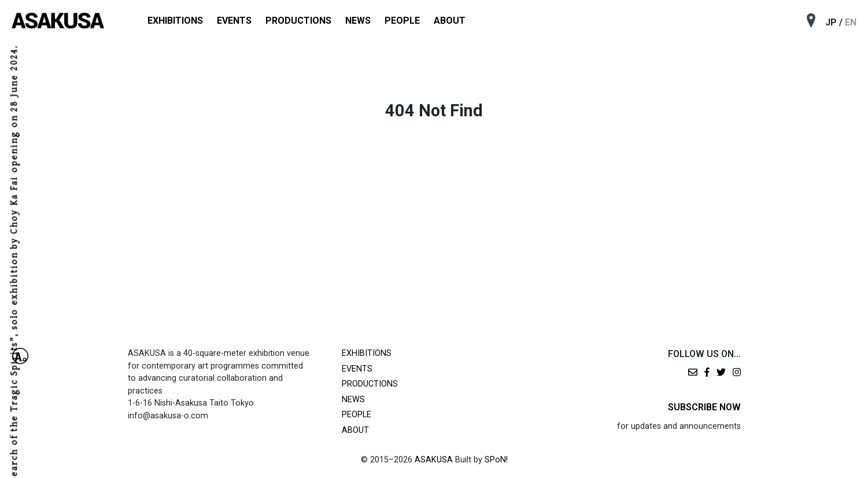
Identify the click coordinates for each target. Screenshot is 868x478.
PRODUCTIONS (298, 21)
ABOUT (450, 21)
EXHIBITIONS (175, 21)
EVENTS (234, 21)
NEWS (358, 21)
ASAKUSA (434, 460)
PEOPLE (402, 21)
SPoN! (496, 460)
